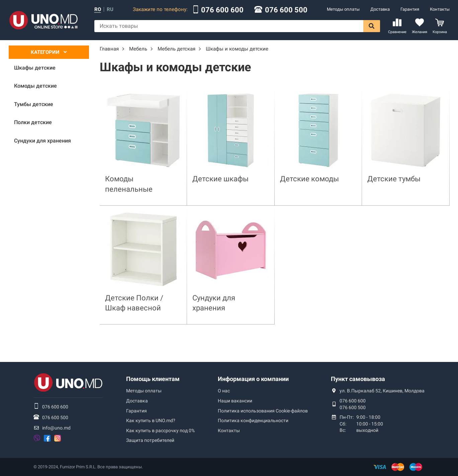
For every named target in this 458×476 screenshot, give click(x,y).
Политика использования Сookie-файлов (263, 411)
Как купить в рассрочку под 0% (160, 431)
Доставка (380, 9)
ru (110, 10)
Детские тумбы (394, 179)
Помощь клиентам (153, 379)
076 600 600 (222, 10)
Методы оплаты (343, 9)
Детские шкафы (220, 179)
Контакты (440, 9)
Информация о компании (253, 379)
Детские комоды (309, 179)
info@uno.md (56, 428)
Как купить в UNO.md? (151, 420)
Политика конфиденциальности (253, 420)
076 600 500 (286, 10)
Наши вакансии (235, 401)
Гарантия (410, 9)
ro (98, 10)
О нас (224, 391)
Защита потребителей (150, 440)
